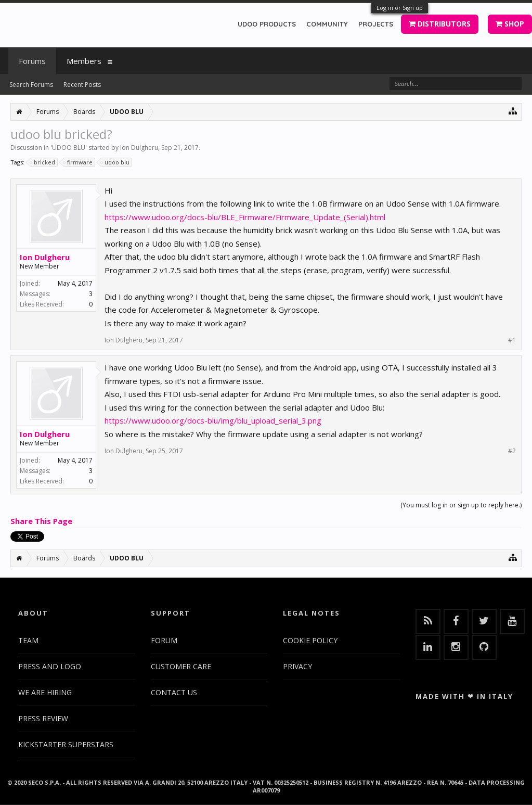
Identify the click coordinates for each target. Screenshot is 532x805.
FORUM (164, 640)
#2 (512, 451)
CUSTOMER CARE (181, 666)
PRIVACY (297, 666)
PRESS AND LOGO (50, 666)
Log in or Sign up (400, 8)
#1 (512, 340)
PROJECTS (376, 24)
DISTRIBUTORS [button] (440, 24)
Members (84, 61)
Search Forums (31, 85)
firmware (78, 162)
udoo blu (115, 162)
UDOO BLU (69, 148)
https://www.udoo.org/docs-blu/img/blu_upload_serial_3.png (213, 420)
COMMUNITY (327, 24)
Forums (32, 61)
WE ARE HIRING (45, 692)
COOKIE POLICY (310, 640)
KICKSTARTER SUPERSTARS (66, 744)
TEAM (28, 640)
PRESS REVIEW (43, 718)
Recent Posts (82, 85)
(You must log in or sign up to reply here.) (461, 505)
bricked (43, 162)
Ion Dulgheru (139, 148)
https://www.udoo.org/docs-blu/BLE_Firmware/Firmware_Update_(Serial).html (245, 217)
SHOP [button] (510, 24)
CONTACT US (174, 692)
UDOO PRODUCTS (267, 24)
